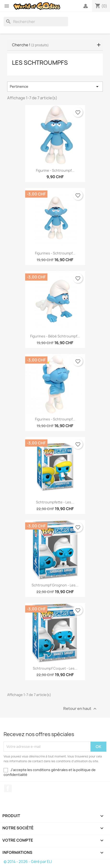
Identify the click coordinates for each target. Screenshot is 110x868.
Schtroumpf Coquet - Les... (55, 668)
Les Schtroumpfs (40, 63)
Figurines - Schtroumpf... (55, 253)
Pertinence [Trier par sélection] (55, 87)
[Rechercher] (36, 22)
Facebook (8, 788)
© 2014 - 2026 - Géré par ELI (28, 862)
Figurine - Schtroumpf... (55, 170)
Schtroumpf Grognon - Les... (55, 585)
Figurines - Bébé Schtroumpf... (55, 336)
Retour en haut (81, 709)
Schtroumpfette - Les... (55, 502)
